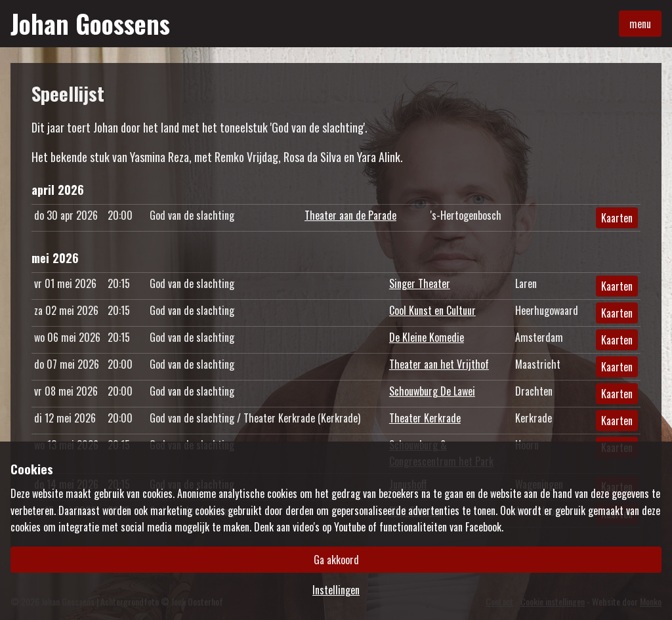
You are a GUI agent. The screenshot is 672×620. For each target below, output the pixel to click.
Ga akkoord (336, 560)
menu (640, 24)
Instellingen (336, 590)
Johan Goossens (90, 24)
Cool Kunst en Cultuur (432, 310)
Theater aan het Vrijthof (439, 364)
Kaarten (617, 218)
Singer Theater (420, 283)
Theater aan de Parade (350, 215)
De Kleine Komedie (427, 337)
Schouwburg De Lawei (432, 391)
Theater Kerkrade (425, 418)
